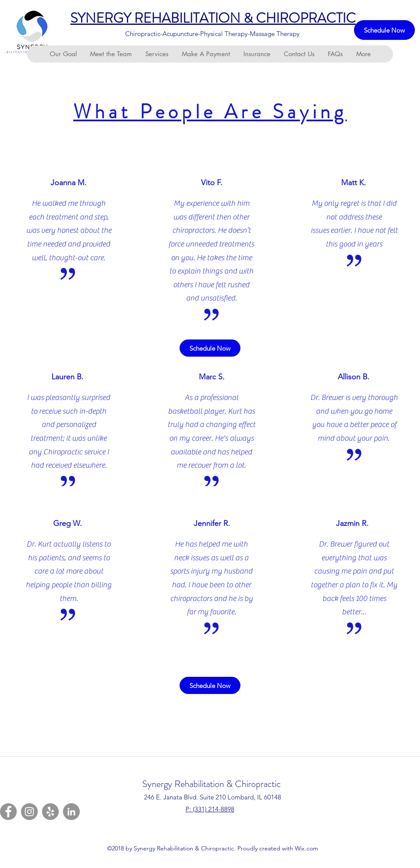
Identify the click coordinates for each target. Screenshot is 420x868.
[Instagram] (29, 812)
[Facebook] (8, 812)
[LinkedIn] (71, 812)
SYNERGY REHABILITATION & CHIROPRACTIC (213, 18)
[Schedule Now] (384, 30)
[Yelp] (50, 812)
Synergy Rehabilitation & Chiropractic (211, 784)
